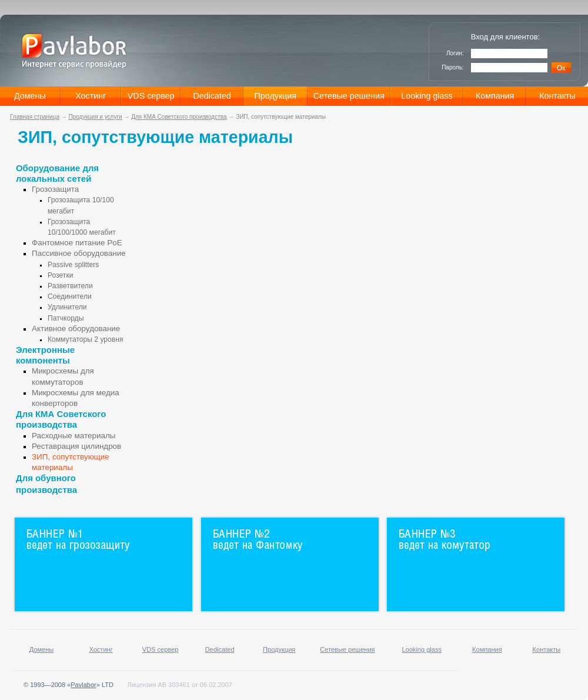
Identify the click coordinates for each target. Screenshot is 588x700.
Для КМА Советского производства (179, 117)
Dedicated (212, 96)
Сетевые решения (349, 96)
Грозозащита (55, 189)
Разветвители (70, 286)
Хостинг (91, 96)
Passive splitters (73, 265)
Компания (495, 96)
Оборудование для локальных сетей (57, 173)
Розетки (60, 275)
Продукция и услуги (96, 117)
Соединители (70, 296)
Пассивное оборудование (79, 253)
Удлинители (67, 307)
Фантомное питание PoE (77, 243)
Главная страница (35, 117)
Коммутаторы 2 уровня (85, 339)
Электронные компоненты (45, 355)
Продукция (276, 96)
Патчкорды (66, 318)
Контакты (557, 96)
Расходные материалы (73, 436)
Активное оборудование (76, 329)
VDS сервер (151, 96)
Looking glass (427, 96)
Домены (30, 96)
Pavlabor (83, 685)
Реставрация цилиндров (76, 446)
